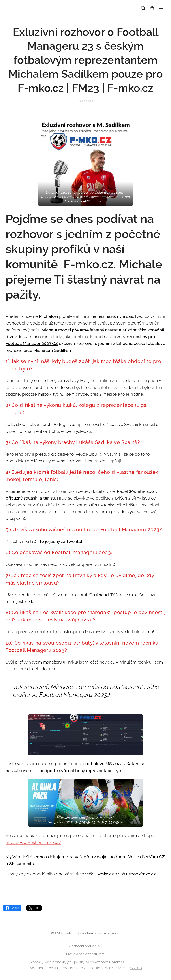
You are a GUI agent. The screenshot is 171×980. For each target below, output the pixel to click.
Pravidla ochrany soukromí (86, 954)
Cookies (136, 968)
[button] (143, 8)
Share (12, 908)
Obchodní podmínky (85, 946)
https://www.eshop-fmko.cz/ (33, 842)
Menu (161, 9)
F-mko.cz (89, 264)
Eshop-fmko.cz (141, 874)
